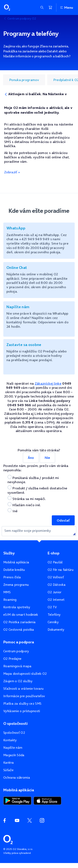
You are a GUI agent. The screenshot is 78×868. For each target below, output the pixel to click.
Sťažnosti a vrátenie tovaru (23, 689)
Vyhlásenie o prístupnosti (22, 711)
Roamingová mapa (17, 666)
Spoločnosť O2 (14, 733)
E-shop (54, 553)
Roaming (10, 600)
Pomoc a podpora (19, 642)
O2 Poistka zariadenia (19, 622)
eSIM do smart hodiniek (21, 615)
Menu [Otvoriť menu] (66, 7)
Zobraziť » (12, 172)
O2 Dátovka (57, 585)
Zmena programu (16, 585)
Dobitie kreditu (14, 570)
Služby (9, 553)
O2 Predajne (12, 659)
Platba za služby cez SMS (22, 704)
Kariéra (9, 763)
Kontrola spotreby (17, 607)
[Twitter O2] (30, 820)
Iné (12, 511)
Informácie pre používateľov (24, 696)
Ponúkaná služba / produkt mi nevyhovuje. (33, 480)
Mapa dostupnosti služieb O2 (25, 674)
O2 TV (52, 607)
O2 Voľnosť (56, 577)
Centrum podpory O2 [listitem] (22, 18)
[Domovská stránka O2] (8, 839)
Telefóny (54, 615)
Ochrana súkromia (17, 778)
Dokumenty (56, 630)
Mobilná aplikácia (16, 562)
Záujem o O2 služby (18, 681)
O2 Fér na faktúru (61, 570)
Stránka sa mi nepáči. (27, 498)
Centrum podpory (16, 651)
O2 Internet (56, 600)
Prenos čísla (12, 577)
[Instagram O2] (42, 820)
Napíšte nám (13, 748)
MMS (7, 592)
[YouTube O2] (17, 820)
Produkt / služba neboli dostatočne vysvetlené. (37, 490)
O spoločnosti (15, 724)
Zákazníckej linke (48, 383)
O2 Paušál (55, 562)
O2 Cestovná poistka (19, 630)
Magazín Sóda (14, 755)
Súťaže (8, 770)
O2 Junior (55, 592)
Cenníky (53, 622)
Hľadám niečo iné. (24, 505)
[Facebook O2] (5, 820)
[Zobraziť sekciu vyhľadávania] (42, 7)
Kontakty (10, 740)
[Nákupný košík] (50, 7)
